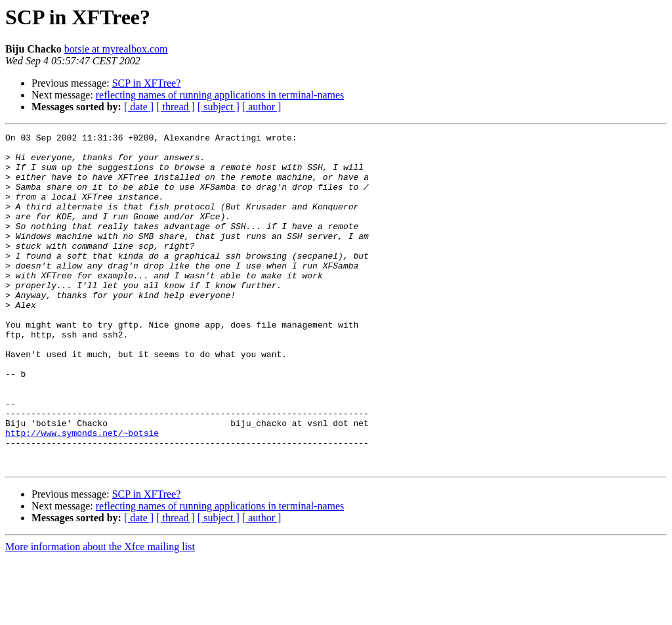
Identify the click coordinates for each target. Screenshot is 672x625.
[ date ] (139, 107)
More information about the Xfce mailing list (100, 614)
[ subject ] (219, 107)
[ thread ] (176, 107)
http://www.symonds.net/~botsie (82, 494)
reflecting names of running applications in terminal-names (220, 95)
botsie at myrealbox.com (116, 49)
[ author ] (262, 107)
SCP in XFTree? (147, 83)
